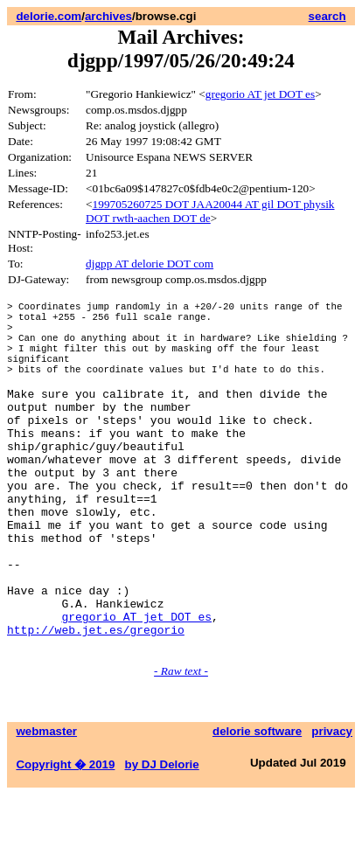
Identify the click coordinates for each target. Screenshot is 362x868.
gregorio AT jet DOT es (260, 94)
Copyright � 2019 (65, 838)
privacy (332, 805)
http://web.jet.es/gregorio (96, 700)
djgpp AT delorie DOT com (150, 264)
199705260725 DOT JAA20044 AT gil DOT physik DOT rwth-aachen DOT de (210, 211)
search (327, 16)
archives (108, 16)
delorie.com (49, 16)
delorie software (257, 805)
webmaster (46, 805)
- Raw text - (181, 744)
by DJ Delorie (162, 838)
